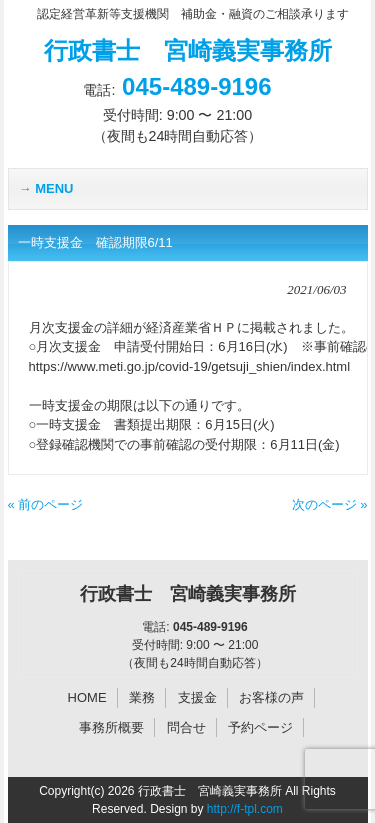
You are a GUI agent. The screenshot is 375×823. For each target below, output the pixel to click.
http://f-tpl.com (245, 809)
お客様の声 (271, 697)
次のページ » (330, 504)
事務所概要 (111, 727)
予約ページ (260, 727)
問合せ (186, 727)
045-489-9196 (196, 86)
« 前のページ (46, 504)
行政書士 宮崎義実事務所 (188, 50)
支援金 (197, 697)
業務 (142, 697)
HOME (87, 697)
